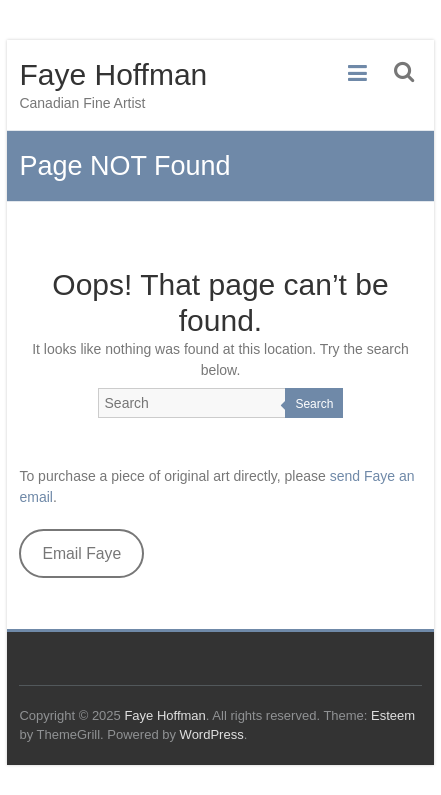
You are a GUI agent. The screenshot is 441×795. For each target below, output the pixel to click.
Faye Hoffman (113, 74)
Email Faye (81, 553)
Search (314, 404)
